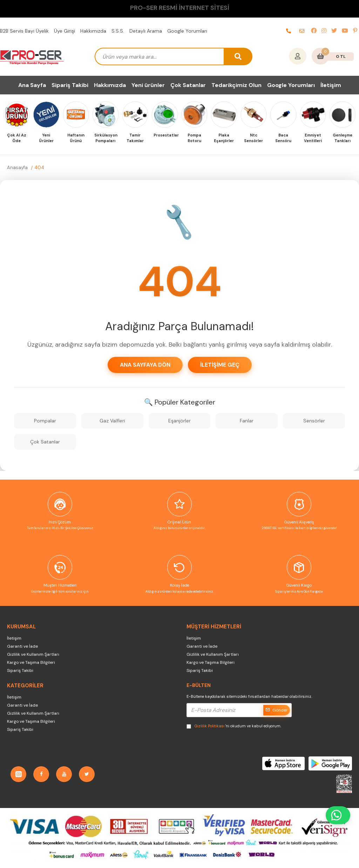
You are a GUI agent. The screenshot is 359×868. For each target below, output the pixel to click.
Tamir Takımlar (135, 138)
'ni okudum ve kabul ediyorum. (234, 726)
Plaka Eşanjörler (224, 138)
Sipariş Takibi (70, 85)
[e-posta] (302, 31)
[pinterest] (355, 31)
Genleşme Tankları (343, 138)
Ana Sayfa (32, 85)
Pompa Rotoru (194, 138)
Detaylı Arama (146, 31)
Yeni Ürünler (46, 138)
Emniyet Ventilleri (313, 138)
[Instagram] (18, 774)
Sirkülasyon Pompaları (106, 138)
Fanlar (247, 421)
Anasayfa (17, 168)
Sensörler (314, 421)
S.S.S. (118, 31)
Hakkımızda (93, 31)
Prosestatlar (165, 135)
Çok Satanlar (188, 85)
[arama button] (238, 56)
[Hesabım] (298, 57)
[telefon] (289, 31)
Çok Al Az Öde (17, 138)
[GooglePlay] (330, 763)
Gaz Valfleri (112, 421)
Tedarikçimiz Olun (236, 85)
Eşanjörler (179, 421)
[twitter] (334, 31)
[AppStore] (284, 763)
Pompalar (45, 421)
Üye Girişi (65, 31)
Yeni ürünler (148, 85)
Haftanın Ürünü (76, 138)
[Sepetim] (320, 57)
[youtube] (345, 31)
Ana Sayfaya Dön (145, 365)
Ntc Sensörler (253, 138)
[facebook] (314, 31)
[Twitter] (87, 774)
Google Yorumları (187, 31)
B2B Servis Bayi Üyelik (24, 31)
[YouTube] (64, 774)
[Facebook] (41, 774)
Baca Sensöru (283, 138)
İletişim (331, 85)
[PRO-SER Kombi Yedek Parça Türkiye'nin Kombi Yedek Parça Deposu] (32, 56)
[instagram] (324, 31)
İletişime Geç (220, 365)
